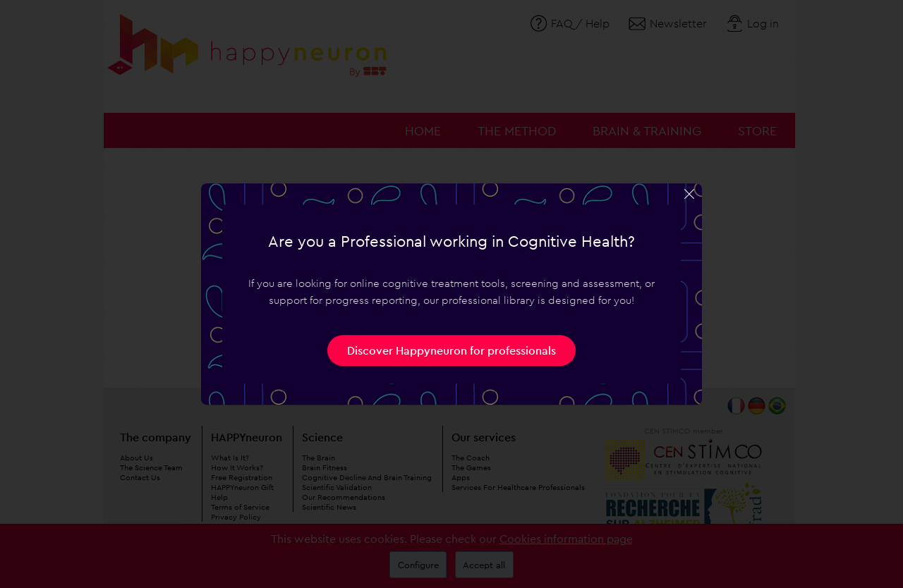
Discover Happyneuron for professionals (451, 350)
